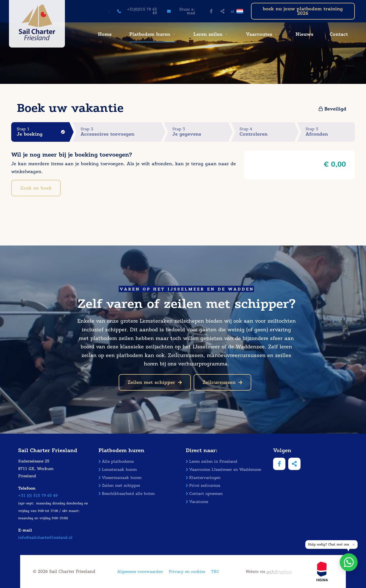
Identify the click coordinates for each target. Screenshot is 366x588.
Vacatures (197, 502)
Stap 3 (200, 132)
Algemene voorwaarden (140, 572)
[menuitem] (104, 34)
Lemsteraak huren (118, 470)
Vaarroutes (259, 34)
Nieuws (304, 34)
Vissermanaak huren (120, 478)
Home (105, 34)
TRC (215, 572)
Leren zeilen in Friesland (212, 461)
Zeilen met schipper (155, 382)
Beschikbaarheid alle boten (127, 494)
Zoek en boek (36, 188)
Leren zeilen (208, 34)
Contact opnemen (204, 494)
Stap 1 (43, 132)
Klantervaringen (203, 478)
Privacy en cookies (187, 572)
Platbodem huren (150, 34)
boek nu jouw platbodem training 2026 (303, 11)
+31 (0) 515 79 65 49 (38, 496)
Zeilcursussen (222, 382)
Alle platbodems (116, 461)
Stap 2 (121, 132)
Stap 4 (267, 132)
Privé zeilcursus (203, 486)
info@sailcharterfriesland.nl (45, 538)
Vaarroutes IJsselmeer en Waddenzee (223, 470)
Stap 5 (330, 132)
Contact (339, 34)
